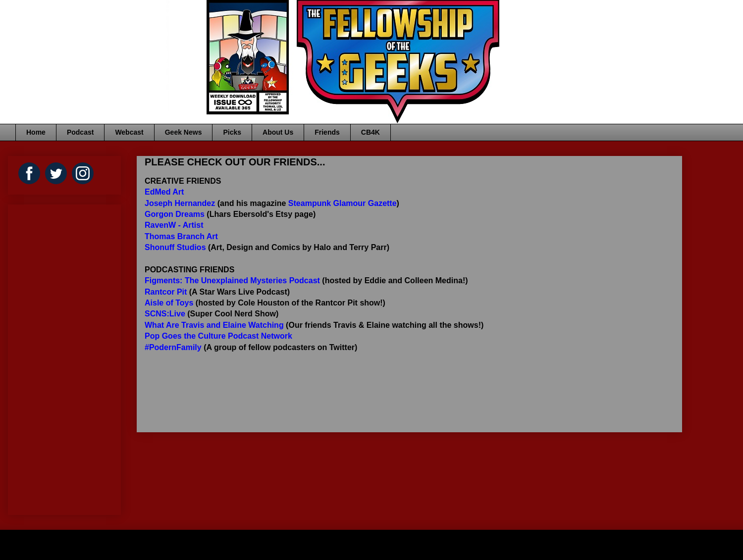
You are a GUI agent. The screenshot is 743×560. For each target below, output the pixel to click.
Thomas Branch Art (181, 236)
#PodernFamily (173, 347)
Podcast (80, 132)
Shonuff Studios (175, 247)
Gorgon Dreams (175, 214)
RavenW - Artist (174, 225)
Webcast (129, 132)
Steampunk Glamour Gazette (343, 203)
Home (36, 132)
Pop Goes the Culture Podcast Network (218, 336)
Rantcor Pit (166, 292)
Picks (232, 132)
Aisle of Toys (169, 303)
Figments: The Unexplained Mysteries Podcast (232, 280)
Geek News (184, 132)
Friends (327, 132)
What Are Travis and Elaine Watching (214, 325)
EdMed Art (164, 192)
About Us (278, 132)
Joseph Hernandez (180, 203)
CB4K (371, 132)
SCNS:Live (165, 314)
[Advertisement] (46, 357)
